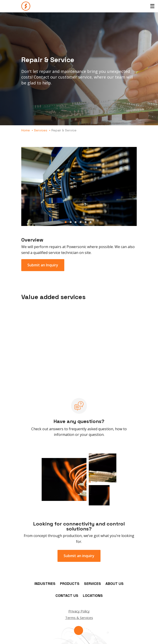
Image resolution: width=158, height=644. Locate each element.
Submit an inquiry (79, 556)
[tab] (79, 188)
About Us (115, 584)
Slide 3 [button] (76, 222)
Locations (93, 596)
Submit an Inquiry (43, 265)
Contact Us (67, 596)
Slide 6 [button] (91, 222)
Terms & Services (79, 618)
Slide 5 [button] (86, 222)
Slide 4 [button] (81, 222)
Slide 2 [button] (71, 222)
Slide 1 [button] (66, 222)
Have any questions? (79, 421)
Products (70, 584)
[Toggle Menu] (152, 6)
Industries (45, 584)
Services (41, 130)
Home (26, 130)
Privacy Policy (79, 611)
